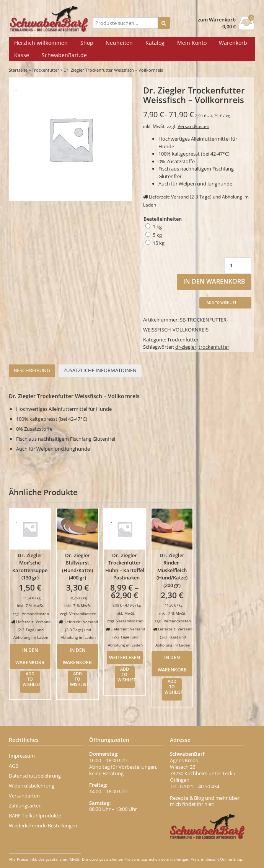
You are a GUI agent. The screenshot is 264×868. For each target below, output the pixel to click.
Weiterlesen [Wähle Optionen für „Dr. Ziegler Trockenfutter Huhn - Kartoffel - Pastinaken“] (125, 657)
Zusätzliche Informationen (100, 370)
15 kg (159, 243)
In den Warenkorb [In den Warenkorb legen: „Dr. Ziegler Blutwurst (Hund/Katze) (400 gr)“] (77, 656)
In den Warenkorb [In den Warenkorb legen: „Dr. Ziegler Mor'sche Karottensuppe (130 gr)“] (30, 656)
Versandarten (24, 796)
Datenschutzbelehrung (35, 776)
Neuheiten (119, 43)
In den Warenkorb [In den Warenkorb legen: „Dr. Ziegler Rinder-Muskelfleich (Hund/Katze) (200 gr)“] (172, 663)
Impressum (22, 756)
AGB (14, 766)
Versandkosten (193, 126)
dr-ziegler (186, 347)
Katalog (155, 43)
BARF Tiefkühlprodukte (35, 815)
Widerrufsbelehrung (32, 786)
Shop (87, 43)
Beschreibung (32, 370)
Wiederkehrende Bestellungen (43, 825)
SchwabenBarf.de (64, 55)
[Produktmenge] (238, 265)
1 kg (157, 226)
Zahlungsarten (25, 806)
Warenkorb (233, 43)
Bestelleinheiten (163, 219)
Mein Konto (192, 43)
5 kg (157, 235)
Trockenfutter (46, 70)
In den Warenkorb (214, 281)
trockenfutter (214, 347)
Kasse (22, 55)
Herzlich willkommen (41, 43)
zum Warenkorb (217, 20)
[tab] (32, 371)
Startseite (18, 70)
